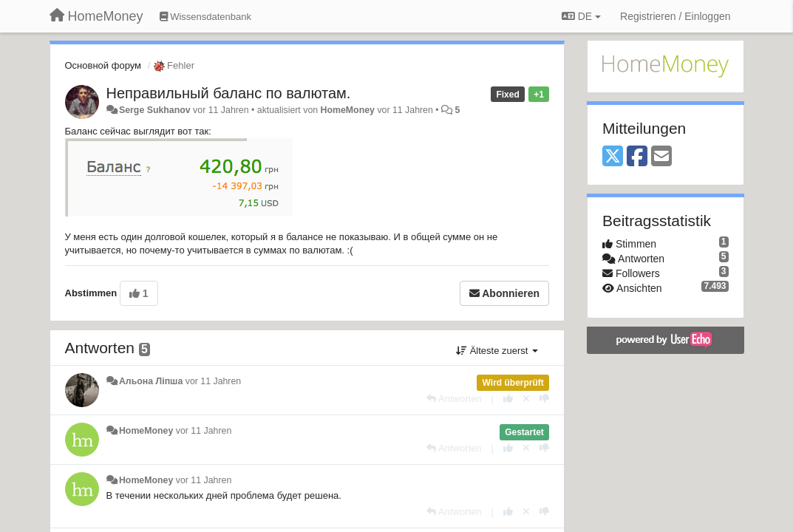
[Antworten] (454, 399)
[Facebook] (637, 157)
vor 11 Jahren (213, 381)
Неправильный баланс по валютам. (229, 93)
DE (581, 16)
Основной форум (103, 65)
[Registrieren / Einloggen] (675, 16)
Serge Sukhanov (155, 110)
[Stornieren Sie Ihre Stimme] (526, 399)
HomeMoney (348, 110)
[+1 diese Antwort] (508, 399)
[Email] (661, 157)
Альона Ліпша (151, 381)
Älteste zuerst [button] (497, 351)
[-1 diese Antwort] (544, 399)
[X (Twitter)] (613, 157)
